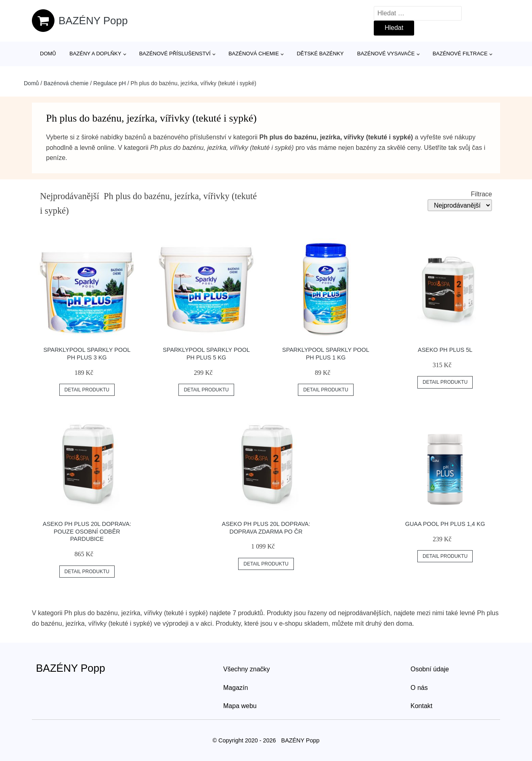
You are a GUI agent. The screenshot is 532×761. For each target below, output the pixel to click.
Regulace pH (110, 83)
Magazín (236, 688)
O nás (419, 688)
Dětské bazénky (320, 54)
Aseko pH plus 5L (445, 350)
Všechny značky (247, 669)
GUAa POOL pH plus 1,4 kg (445, 524)
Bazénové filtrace (460, 54)
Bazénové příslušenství (175, 54)
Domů (48, 54)
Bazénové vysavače (386, 54)
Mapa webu (240, 706)
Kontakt (421, 706)
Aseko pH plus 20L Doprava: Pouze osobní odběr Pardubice (87, 531)
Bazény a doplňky (95, 54)
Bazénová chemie (254, 54)
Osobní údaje (430, 669)
